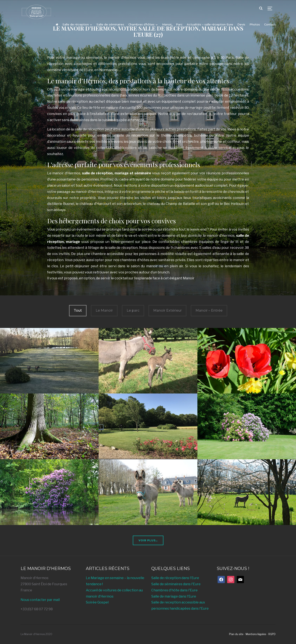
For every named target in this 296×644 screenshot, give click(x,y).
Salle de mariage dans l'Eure (174, 596)
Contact (270, 24)
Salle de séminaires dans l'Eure (176, 584)
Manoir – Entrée (209, 310)
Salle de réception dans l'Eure (175, 578)
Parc (179, 24)
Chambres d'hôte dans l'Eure (174, 590)
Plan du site (236, 634)
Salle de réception (76, 24)
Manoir (167, 24)
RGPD (272, 634)
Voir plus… (148, 540)
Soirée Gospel (97, 602)
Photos (255, 24)
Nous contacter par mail (40, 600)
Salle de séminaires (110, 24)
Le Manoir (104, 310)
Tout (78, 310)
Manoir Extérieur (167, 310)
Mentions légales (256, 634)
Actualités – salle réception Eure (210, 24)
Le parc (133, 310)
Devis (241, 24)
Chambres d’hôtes (141, 24)
